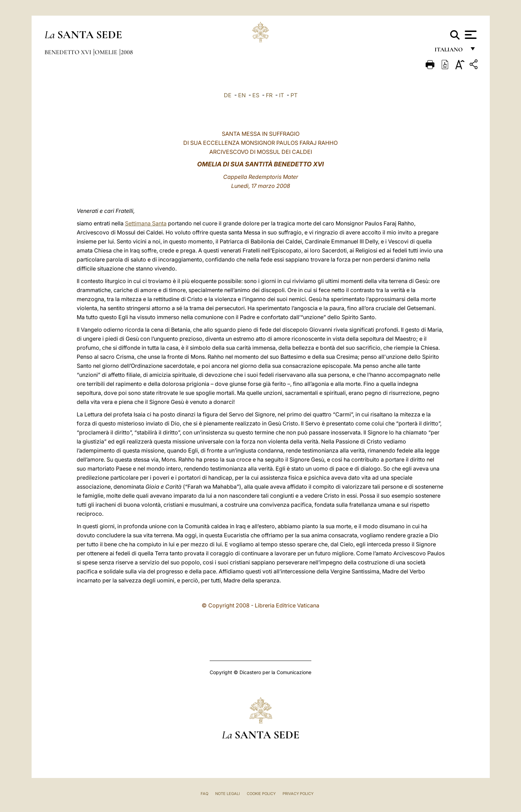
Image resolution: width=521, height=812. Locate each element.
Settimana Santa (146, 223)
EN (242, 95)
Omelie (107, 52)
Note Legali (228, 794)
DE (228, 95)
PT (294, 95)
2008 (127, 52)
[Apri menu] (470, 35)
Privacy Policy (298, 794)
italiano (450, 51)
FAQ (204, 794)
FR (269, 95)
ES (256, 95)
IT (281, 95)
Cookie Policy (261, 794)
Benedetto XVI (69, 52)
